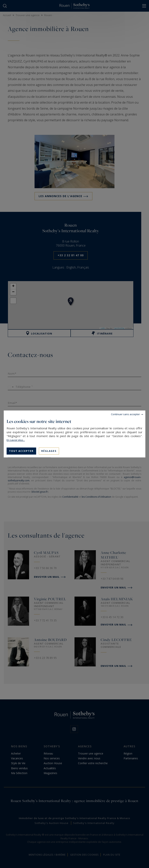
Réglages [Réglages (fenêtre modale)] (49, 451)
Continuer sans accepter (125, 414)
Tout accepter (21, 451)
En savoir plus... (16, 440)
